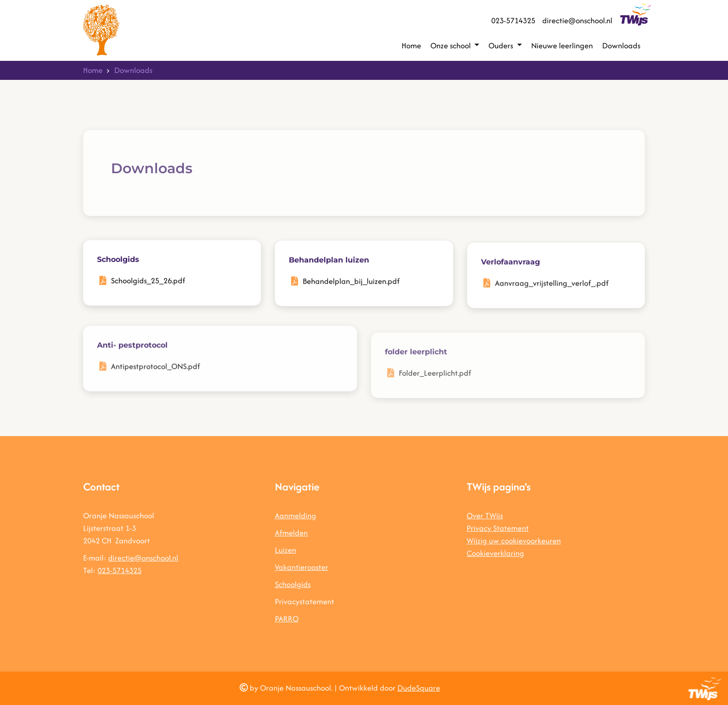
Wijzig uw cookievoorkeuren (514, 541)
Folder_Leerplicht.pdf (435, 389)
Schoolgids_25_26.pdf (148, 281)
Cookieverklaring (495, 553)
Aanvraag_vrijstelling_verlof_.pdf (552, 288)
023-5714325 (513, 20)
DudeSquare (419, 688)
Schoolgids (293, 584)
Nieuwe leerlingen (562, 46)
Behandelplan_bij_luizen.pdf (351, 284)
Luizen (286, 550)
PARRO (287, 619)
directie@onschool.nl (577, 20)
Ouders (502, 46)
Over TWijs (485, 516)
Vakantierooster (302, 567)
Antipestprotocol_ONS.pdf (156, 376)
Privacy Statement (498, 528)
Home (411, 46)
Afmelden (291, 533)
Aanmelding (296, 516)
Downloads (621, 46)
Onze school (452, 46)
